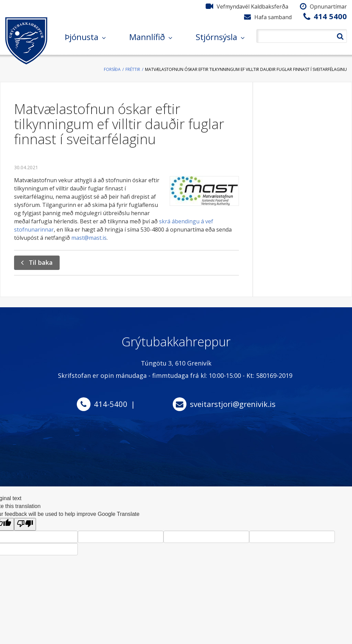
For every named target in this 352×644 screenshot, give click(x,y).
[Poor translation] (25, 524)
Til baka (41, 262)
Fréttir (133, 69)
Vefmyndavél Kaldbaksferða (252, 7)
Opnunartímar (328, 7)
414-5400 (111, 404)
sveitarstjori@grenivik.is (233, 404)
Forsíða (112, 69)
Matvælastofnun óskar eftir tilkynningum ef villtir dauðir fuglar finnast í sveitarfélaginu (246, 69)
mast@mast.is (89, 238)
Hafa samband (273, 17)
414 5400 (330, 16)
